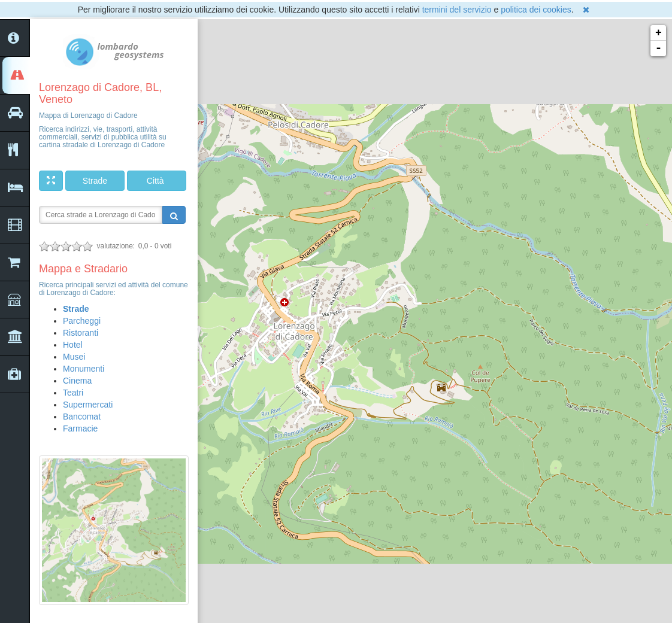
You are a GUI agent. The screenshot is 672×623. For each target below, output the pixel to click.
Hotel (73, 345)
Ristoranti (81, 333)
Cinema (77, 381)
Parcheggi (82, 321)
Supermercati (88, 405)
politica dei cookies (536, 10)
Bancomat (82, 417)
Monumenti (84, 369)
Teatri (73, 393)
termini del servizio (457, 10)
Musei (74, 357)
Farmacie (80, 428)
